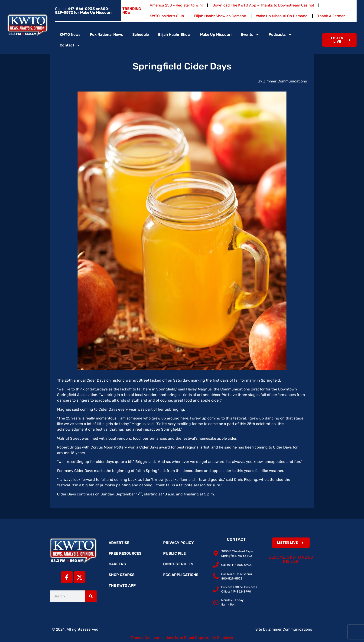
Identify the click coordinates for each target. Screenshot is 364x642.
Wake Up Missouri (216, 34)
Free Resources (125, 553)
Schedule (141, 34)
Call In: (83, 11)
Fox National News (106, 34)
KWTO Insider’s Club (167, 16)
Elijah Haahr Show (174, 34)
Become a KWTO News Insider (291, 559)
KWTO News (70, 34)
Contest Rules (178, 564)
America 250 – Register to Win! (176, 5)
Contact (70, 45)
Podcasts (280, 35)
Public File (174, 553)
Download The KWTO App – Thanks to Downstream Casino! (263, 5)
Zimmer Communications (290, 629)
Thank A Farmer (331, 16)
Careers (117, 564)
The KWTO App (122, 585)
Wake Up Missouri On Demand (282, 16)
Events (250, 35)
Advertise (119, 543)
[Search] (91, 596)
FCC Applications (181, 575)
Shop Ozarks (122, 575)
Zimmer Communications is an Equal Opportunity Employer (182, 638)
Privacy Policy (179, 543)
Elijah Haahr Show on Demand (220, 16)
